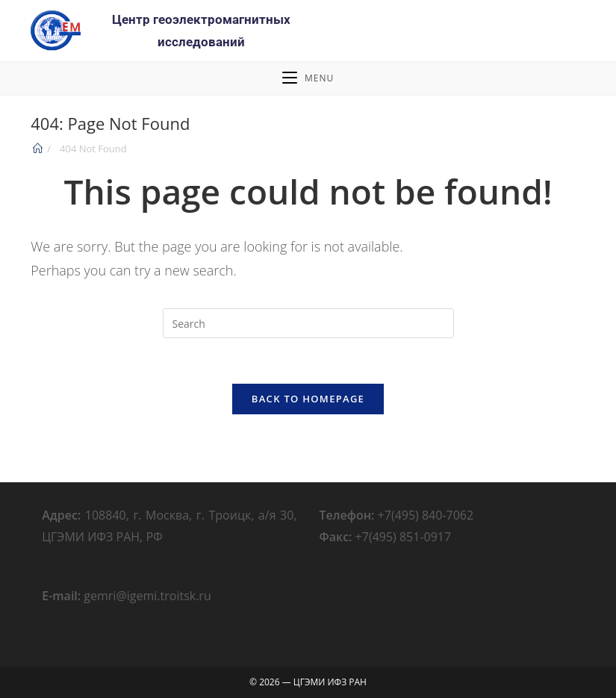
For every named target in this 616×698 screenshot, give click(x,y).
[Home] (38, 149)
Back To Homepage (308, 399)
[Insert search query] (308, 323)
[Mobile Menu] (308, 78)
